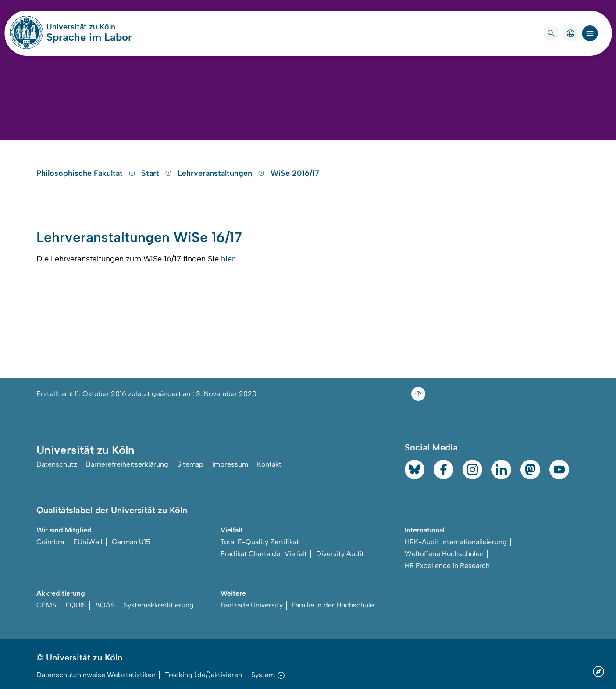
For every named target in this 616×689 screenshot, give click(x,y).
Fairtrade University (252, 605)
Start (158, 173)
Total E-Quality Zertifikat (260, 542)
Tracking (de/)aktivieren (203, 675)
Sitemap (190, 464)
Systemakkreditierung (159, 605)
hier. (229, 259)
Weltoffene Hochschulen (444, 554)
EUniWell (88, 542)
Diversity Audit (340, 554)
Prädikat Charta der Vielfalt (264, 554)
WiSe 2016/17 (295, 173)
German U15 (131, 542)
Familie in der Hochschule (333, 605)
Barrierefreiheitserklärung (127, 464)
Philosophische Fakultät (87, 173)
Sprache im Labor (89, 37)
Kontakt (269, 464)
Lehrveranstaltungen (222, 173)
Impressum (230, 464)
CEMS (46, 605)
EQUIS (76, 605)
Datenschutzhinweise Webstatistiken (96, 675)
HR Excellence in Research (447, 566)
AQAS (105, 605)
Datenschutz (57, 464)
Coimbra (50, 542)
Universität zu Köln (89, 27)
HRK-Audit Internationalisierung (456, 542)
